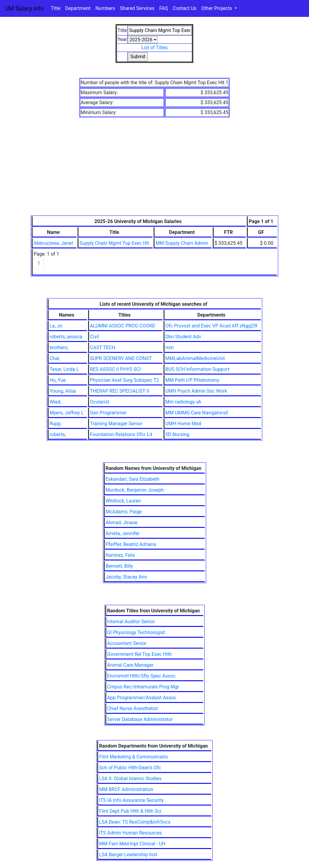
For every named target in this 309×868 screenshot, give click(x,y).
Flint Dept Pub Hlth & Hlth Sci (130, 811)
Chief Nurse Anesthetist (133, 708)
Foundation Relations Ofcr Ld (121, 434)
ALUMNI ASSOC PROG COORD (123, 326)
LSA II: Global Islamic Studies (130, 779)
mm (170, 348)
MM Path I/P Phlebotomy (192, 380)
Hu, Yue (58, 380)
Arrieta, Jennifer (123, 533)
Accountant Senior (127, 643)
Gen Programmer (108, 413)
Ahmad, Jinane (122, 523)
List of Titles (154, 48)
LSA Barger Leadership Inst (128, 855)
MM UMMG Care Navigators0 (197, 413)
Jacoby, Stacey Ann (126, 577)
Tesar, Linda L (64, 369)
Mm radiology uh (183, 402)
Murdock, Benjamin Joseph (135, 490)
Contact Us (185, 8)
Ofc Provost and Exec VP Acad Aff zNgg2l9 (211, 326)
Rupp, (56, 424)
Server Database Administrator (140, 719)
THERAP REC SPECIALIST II (119, 391)
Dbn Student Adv (183, 337)
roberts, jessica (66, 337)
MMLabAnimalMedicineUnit (195, 358)
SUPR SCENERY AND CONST (121, 358)
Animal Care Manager (130, 665)
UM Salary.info (24, 8)
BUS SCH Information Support (198, 369)
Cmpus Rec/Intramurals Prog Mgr (143, 687)
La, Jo (56, 326)
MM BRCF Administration (126, 789)
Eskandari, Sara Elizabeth (132, 479)
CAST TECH (103, 348)
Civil (94, 337)
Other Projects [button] (217, 8)
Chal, (55, 358)
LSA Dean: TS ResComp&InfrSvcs (135, 822)
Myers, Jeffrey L (67, 413)
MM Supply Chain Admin (182, 243)
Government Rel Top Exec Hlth (140, 654)
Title (56, 8)
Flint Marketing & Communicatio (134, 757)
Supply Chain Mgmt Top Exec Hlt (114, 243)
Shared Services (137, 8)
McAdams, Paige (124, 512)
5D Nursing (177, 434)
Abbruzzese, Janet (53, 243)
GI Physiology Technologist (136, 632)
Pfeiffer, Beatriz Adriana (131, 544)
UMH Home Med (183, 424)
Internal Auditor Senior (131, 622)
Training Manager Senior (116, 424)
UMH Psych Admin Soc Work (196, 391)
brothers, (59, 348)
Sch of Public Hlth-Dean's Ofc (130, 768)
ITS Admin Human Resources (130, 833)
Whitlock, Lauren (123, 501)
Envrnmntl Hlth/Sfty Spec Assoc (141, 676)
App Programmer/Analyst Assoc (142, 698)
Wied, (55, 402)
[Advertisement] (154, 170)
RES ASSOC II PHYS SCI (115, 369)
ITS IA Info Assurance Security (131, 800)
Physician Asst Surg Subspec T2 (124, 380)
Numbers (105, 8)
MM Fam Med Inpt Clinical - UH (132, 844)
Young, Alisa (63, 391)
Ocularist (100, 402)
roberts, (58, 434)
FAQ (164, 8)
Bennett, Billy (119, 566)
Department (78, 8)
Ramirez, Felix (120, 555)
